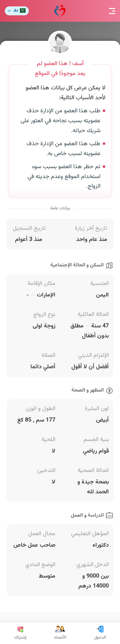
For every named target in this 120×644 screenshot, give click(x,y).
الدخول (100, 633)
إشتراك (20, 633)
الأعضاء (60, 633)
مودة (60, 11)
